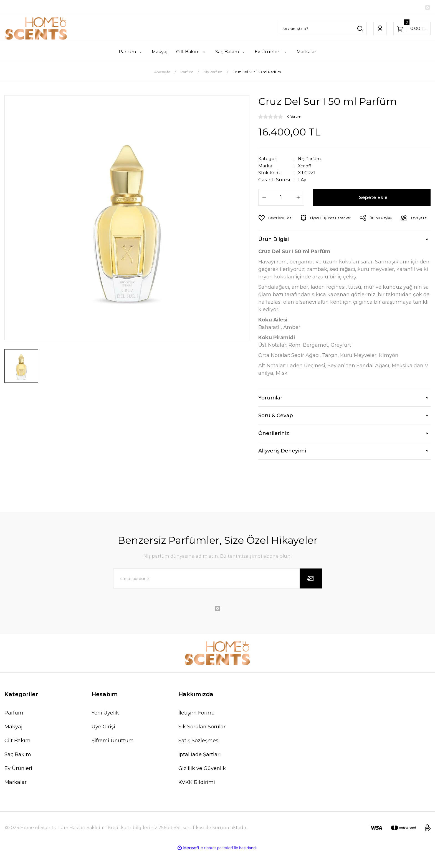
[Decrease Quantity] (264, 198)
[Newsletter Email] (217, 594)
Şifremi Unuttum (113, 756)
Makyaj (13, 743)
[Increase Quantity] (298, 198)
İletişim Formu (197, 729)
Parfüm (14, 729)
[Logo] (36, 29)
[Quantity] (281, 198)
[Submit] (311, 594)
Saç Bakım (18, 770)
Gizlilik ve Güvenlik (202, 784)
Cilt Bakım (17, 756)
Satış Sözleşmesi (199, 756)
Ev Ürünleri (18, 784)
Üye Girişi (103, 743)
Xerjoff (305, 166)
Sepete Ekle (374, 198)
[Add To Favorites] (277, 218)
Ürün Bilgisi (274, 255)
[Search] (323, 29)
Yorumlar (270, 414)
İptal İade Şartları (200, 770)
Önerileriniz (274, 449)
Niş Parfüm (311, 159)
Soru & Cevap (276, 431)
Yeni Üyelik (105, 729)
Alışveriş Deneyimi (282, 467)
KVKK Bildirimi (197, 798)
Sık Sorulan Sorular (202, 743)
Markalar (16, 798)
